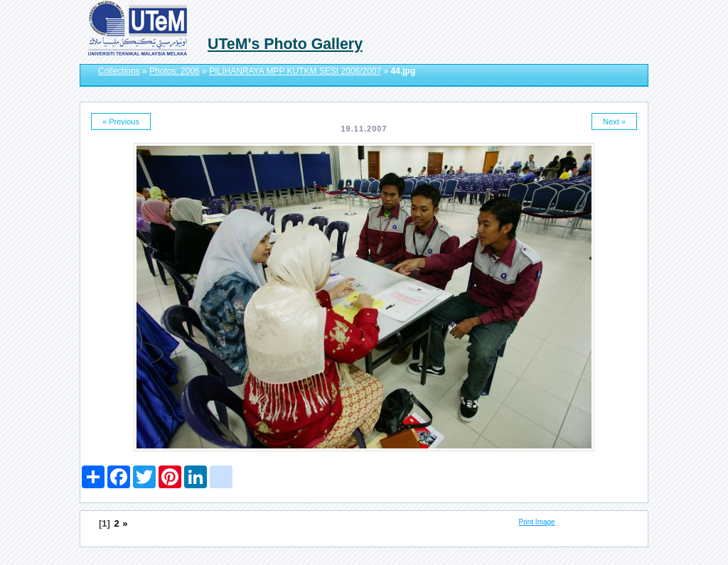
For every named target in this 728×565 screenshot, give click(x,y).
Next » (614, 122)
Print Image (537, 522)
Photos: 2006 (175, 71)
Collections (119, 71)
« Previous (121, 122)
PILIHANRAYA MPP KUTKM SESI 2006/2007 (295, 71)
